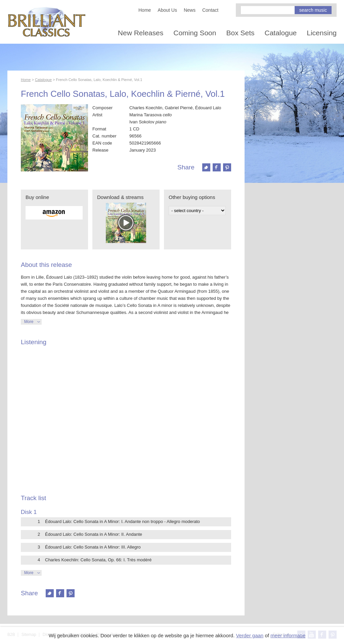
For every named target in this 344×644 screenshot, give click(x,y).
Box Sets (240, 33)
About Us (167, 10)
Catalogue (281, 33)
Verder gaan (250, 635)
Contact (210, 10)
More (29, 322)
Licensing (322, 33)
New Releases (141, 33)
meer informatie (288, 635)
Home (145, 10)
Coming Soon (195, 33)
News (190, 10)
